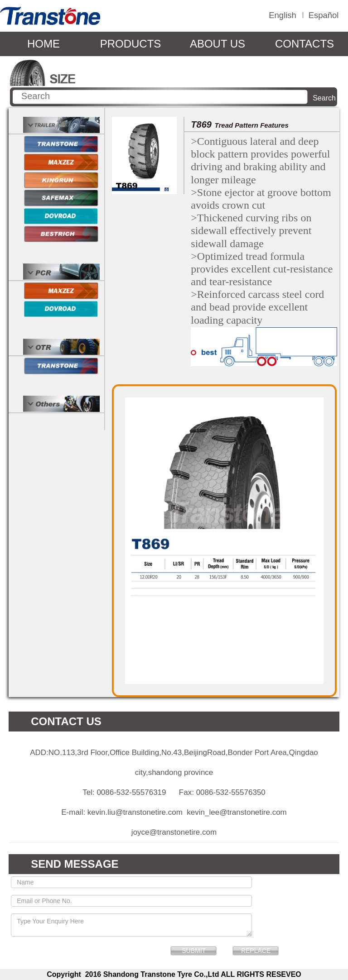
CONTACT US (66, 721)
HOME (43, 44)
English (283, 15)
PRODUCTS (131, 44)
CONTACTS (304, 44)
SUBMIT (194, 951)
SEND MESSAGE (75, 864)
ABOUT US (217, 44)
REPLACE (256, 951)
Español (324, 15)
